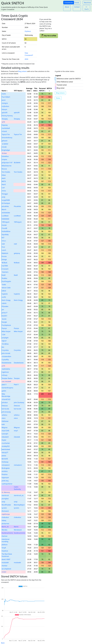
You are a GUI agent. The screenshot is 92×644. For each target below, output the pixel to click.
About (67, 7)
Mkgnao (5, 428)
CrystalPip (5, 360)
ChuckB (4, 228)
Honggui (5, 194)
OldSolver (5, 421)
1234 (3, 335)
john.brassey (6, 412)
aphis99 (5, 113)
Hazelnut (5, 551)
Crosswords (69, 3)
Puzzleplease (6, 325)
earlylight (5, 338)
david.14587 (6, 559)
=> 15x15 (86, 8)
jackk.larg (5, 481)
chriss (4, 191)
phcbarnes (5, 524)
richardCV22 (6, 399)
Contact (77, 7)
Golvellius (5, 156)
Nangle (4, 322)
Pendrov (5, 474)
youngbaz (5, 499)
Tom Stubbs (6, 172)
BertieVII (5, 459)
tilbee (4, 175)
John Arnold (6, 353)
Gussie (4, 319)
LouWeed (5, 216)
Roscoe (4, 169)
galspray (17, 253)
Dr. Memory (6, 492)
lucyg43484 (6, 200)
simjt (3, 502)
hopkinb (5, 294)
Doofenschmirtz (7, 533)
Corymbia (5, 350)
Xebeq (4, 520)
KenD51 (5, 316)
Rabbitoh (5, 253)
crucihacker (6, 443)
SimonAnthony (7, 138)
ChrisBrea (5, 344)
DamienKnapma (7, 388)
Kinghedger (6, 150)
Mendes (4, 530)
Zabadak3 (5, 437)
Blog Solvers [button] (60, 93)
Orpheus (28, 31)
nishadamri (6, 465)
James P (5, 313)
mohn (4, 94)
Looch (4, 250)
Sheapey (5, 119)
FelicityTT (5, 453)
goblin (4, 391)
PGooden (5, 306)
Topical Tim (6, 134)
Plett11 (16, 385)
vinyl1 (16, 431)
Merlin (16, 527)
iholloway (5, 462)
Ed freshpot (6, 203)
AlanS (4, 184)
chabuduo (5, 517)
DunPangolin (6, 281)
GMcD (4, 291)
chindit (4, 147)
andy (3, 197)
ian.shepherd (6, 569)
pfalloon (5, 545)
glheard (4, 141)
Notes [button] (58, 98)
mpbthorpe (6, 514)
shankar (5, 566)
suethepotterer (7, 484)
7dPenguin (6, 222)
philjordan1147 (7, 163)
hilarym (4, 109)
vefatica (4, 415)
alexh (4, 178)
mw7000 (5, 266)
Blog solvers (22, 71)
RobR (4, 275)
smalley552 (6, 446)
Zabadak (17, 437)
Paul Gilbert (6, 97)
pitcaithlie (5, 206)
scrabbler (5, 144)
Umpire (4, 159)
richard (4, 131)
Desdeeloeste (6, 363)
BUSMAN (17, 163)
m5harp (5, 375)
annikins (5, 471)
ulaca (4, 418)
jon (3, 310)
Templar (17, 378)
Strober (4, 153)
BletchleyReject (19, 505)
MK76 (4, 181)
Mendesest (18, 530)
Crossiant (5, 269)
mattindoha (6, 369)
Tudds (4, 285)
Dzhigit (4, 260)
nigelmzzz (5, 372)
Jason (4, 100)
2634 (26, 59)
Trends (77, 3)
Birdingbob (6, 468)
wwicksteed (6, 449)
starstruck (5, 495)
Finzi (3, 247)
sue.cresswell (6, 381)
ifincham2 (5, 511)
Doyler (4, 440)
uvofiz (4, 297)
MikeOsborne (7, 166)
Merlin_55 (5, 527)
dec (3, 347)
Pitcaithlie (17, 206)
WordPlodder (6, 505)
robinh (4, 303)
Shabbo (4, 278)
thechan (5, 536)
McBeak (4, 263)
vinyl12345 (5, 431)
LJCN (3, 122)
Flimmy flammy (7, 116)
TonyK (4, 548)
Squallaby (5, 235)
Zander (4, 225)
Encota (4, 256)
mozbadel (5, 563)
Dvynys (4, 328)
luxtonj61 (5, 434)
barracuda (5, 409)
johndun (5, 402)
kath (3, 424)
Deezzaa (5, 406)
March (4, 209)
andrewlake (6, 213)
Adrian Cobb (6, 288)
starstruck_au (19, 495)
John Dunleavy (19, 402)
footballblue (6, 231)
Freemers (5, 272)
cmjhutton (5, 106)
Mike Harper (6, 331)
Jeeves (4, 456)
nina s (4, 241)
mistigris (5, 103)
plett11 (4, 385)
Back (3, 643)
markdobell (6, 128)
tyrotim (4, 508)
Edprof (4, 341)
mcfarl (4, 572)
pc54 (3, 366)
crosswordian (6, 356)
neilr (3, 244)
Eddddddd (5, 219)
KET (3, 238)
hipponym (5, 478)
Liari (3, 188)
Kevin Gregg (6, 300)
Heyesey (5, 125)
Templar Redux (7, 378)
